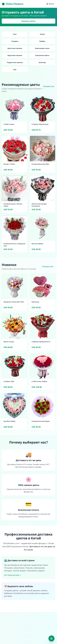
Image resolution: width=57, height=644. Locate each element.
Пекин (45, 565)
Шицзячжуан (19, 568)
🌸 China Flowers (12, 4)
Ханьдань (8, 571)
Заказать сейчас (28, 21)
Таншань (29, 568)
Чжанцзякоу (32, 571)
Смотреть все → (49, 88)
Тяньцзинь (9, 568)
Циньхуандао (39, 568)
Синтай (16, 571)
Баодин (23, 571)
